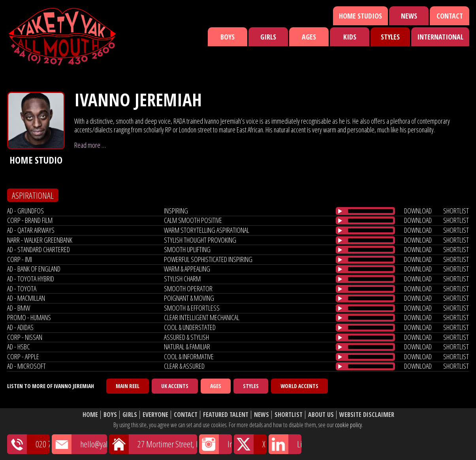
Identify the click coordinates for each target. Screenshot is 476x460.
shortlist (456, 211)
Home (90, 415)
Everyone (155, 415)
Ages (309, 37)
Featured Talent (226, 415)
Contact (450, 16)
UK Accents (175, 386)
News (409, 16)
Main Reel (128, 386)
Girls (268, 37)
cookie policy (348, 425)
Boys (228, 37)
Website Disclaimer (367, 415)
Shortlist (289, 415)
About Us (321, 415)
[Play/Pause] (340, 211)
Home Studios (360, 16)
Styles (390, 37)
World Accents (299, 386)
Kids (350, 37)
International (440, 37)
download (418, 211)
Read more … (90, 145)
